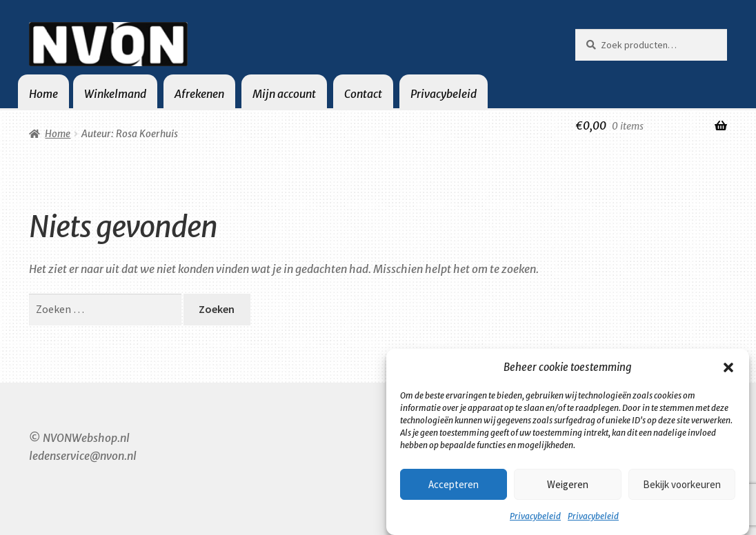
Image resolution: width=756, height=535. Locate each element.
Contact (363, 94)
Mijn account (284, 94)
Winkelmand (115, 94)
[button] (728, 367)
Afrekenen (199, 94)
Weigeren (568, 484)
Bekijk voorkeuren (682, 484)
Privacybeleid (535, 516)
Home (43, 94)
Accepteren (454, 484)
